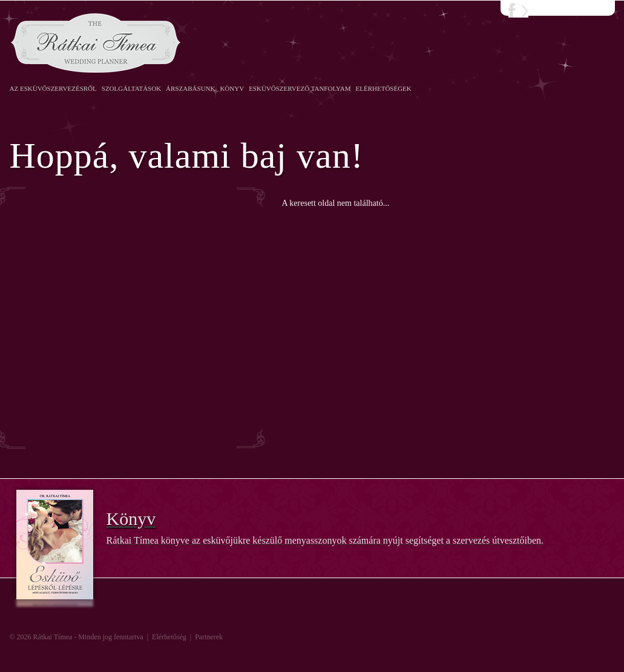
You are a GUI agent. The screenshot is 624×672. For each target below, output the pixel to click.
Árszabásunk (190, 88)
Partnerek (209, 637)
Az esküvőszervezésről (53, 88)
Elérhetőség (169, 637)
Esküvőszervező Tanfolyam (300, 88)
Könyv (232, 88)
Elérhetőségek (384, 88)
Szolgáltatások (131, 88)
